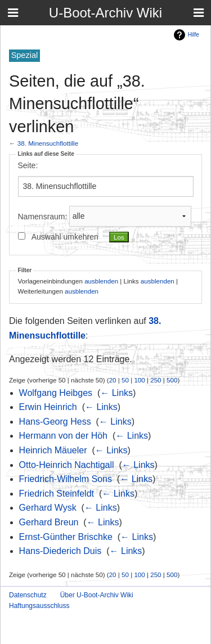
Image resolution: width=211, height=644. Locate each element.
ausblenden (101, 281)
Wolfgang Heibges (56, 393)
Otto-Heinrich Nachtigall (67, 465)
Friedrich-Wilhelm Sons (66, 479)
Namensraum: (43, 216)
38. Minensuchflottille (48, 143)
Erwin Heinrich (48, 407)
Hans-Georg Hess (55, 422)
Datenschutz (28, 595)
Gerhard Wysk (48, 508)
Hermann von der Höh (63, 436)
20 (113, 380)
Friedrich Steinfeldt (57, 494)
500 (172, 380)
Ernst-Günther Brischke (66, 537)
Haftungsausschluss (39, 606)
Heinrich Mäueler (53, 450)
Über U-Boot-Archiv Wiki (97, 595)
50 (125, 380)
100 (139, 380)
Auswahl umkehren (65, 237)
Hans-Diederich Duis (60, 551)
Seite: (28, 165)
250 (156, 380)
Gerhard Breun (49, 522)
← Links (116, 393)
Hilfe (194, 35)
